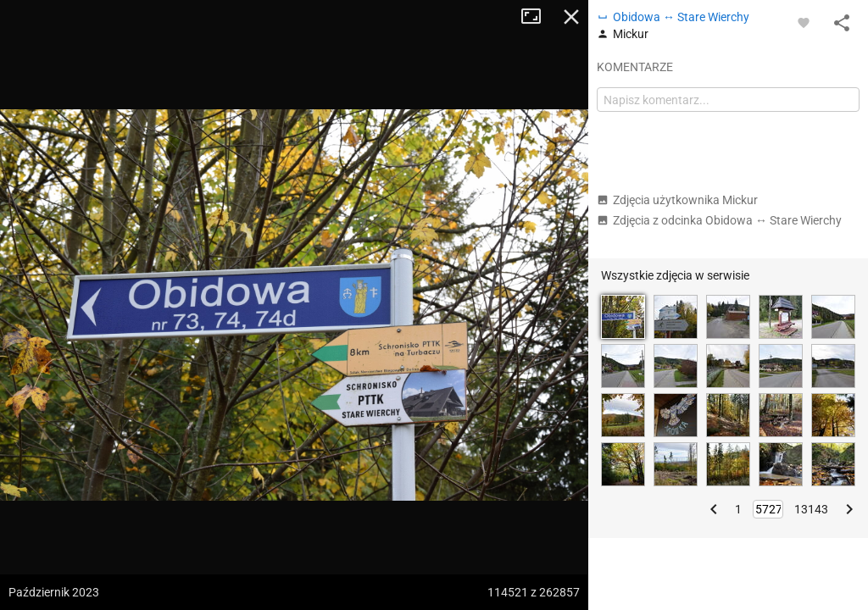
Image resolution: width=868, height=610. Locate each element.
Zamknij (571, 17)
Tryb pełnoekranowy (537, 17)
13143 (811, 509)
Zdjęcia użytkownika (677, 200)
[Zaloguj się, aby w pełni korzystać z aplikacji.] (804, 22)
